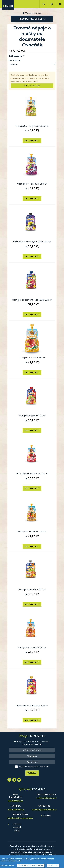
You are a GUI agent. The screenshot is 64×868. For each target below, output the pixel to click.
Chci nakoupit (32, 86)
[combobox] (32, 65)
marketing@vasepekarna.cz (44, 810)
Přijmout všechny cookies (31, 866)
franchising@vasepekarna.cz (20, 818)
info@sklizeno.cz (16, 801)
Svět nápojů (17, 51)
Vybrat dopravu (33, 13)
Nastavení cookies (7, 866)
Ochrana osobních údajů (17, 827)
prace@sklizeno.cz (16, 810)
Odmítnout (53, 866)
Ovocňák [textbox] (14, 65)
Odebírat (32, 773)
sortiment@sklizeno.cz (46, 798)
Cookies (47, 816)
